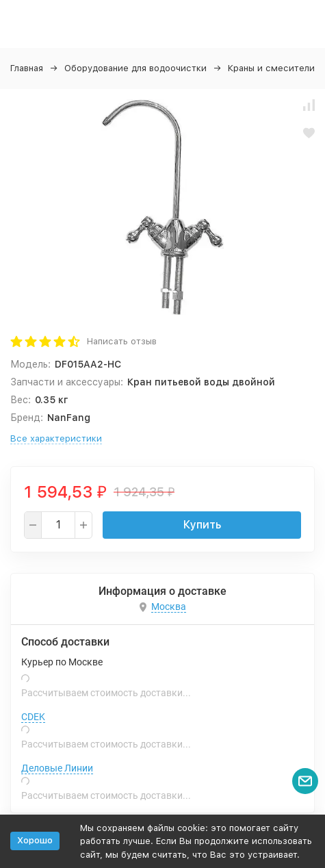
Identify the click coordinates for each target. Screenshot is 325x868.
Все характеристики (56, 438)
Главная (27, 68)
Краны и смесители (271, 68)
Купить (202, 525)
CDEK (33, 717)
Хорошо (35, 840)
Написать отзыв (122, 341)
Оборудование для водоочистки (135, 68)
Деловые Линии (57, 768)
